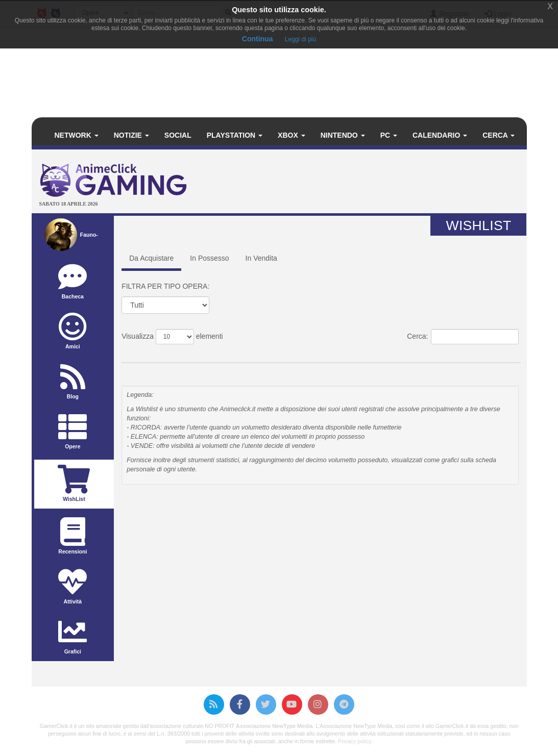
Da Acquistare (151, 258)
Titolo (161, 355)
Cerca (499, 135)
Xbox (292, 135)
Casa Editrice (470, 355)
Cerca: (463, 337)
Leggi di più (300, 39)
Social (178, 135)
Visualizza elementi (172, 337)
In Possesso (209, 258)
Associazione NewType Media (274, 726)
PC (389, 135)
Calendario (440, 135)
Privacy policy (354, 741)
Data (327, 355)
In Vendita (261, 258)
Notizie (131, 135)
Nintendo (343, 135)
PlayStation (235, 135)
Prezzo (403, 355)
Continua (258, 39)
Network (77, 135)
